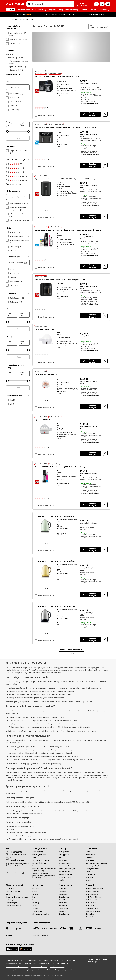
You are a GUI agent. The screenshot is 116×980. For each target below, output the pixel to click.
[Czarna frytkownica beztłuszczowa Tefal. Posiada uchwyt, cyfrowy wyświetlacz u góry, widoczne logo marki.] (46, 189)
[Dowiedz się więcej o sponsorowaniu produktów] (45, 71)
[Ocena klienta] (18, 160)
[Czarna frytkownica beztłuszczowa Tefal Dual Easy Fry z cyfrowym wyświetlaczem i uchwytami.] (46, 137)
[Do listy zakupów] (102, 4)
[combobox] (52, 4)
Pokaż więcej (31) (13, 75)
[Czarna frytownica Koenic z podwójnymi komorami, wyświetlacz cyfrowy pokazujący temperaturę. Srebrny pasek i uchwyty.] (46, 86)
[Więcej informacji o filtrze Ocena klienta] (24, 160)
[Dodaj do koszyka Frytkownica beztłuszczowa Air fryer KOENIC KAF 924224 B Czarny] (90, 114)
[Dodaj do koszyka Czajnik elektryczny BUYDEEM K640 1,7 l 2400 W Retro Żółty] (90, 594)
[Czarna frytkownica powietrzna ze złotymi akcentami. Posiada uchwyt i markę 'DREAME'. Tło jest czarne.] (46, 289)
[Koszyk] (108, 4)
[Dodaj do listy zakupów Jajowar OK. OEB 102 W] (105, 453)
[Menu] (11, 10)
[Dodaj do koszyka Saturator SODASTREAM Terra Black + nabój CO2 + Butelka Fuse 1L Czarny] (90, 505)
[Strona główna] (7, 19)
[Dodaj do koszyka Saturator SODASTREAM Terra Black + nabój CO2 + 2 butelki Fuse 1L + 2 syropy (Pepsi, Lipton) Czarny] (90, 266)
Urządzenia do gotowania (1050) (19, 62)
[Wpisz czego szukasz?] (29, 4)
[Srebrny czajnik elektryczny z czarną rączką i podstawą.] (46, 616)
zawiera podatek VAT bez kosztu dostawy (89, 337)
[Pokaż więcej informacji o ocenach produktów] (48, 108)
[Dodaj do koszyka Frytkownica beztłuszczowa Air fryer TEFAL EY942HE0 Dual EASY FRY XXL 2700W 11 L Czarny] (90, 165)
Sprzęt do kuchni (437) (18, 67)
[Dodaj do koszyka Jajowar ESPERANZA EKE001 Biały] (90, 406)
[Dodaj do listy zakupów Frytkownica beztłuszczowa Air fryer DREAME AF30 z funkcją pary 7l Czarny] (105, 316)
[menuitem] (27, 10)
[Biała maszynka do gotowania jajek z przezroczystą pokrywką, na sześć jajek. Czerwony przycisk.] (46, 384)
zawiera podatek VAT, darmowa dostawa (89, 84)
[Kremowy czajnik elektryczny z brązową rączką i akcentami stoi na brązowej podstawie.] (46, 571)
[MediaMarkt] (15, 4)
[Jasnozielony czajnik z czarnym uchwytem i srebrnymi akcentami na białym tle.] (46, 526)
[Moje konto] (96, 4)
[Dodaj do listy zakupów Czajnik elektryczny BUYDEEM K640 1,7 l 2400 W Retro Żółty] (105, 594)
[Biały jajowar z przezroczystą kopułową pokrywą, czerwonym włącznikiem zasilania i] (46, 339)
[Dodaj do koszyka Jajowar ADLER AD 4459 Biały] (90, 361)
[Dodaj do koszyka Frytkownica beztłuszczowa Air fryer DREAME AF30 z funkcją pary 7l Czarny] (90, 316)
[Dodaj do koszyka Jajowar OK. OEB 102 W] (90, 453)
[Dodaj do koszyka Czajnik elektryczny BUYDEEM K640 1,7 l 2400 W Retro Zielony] (90, 550)
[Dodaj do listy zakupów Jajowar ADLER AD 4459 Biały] (105, 361)
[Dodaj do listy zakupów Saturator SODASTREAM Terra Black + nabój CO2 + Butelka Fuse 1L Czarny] (105, 505)
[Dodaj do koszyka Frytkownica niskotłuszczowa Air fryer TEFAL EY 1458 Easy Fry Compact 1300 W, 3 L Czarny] (90, 217)
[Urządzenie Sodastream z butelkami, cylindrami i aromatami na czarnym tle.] (46, 240)
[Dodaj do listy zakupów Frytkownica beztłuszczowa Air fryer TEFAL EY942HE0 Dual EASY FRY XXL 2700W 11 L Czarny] (105, 165)
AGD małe (10, 55)
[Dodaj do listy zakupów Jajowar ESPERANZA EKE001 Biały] (105, 406)
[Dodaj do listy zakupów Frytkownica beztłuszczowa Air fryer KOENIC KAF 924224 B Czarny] (105, 114)
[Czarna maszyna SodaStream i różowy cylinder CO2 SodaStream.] (46, 477)
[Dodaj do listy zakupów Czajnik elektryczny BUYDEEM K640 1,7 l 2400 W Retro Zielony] (105, 550)
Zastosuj (18, 138)
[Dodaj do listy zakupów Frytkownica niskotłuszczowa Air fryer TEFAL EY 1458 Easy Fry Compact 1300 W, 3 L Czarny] (105, 217)
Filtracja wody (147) (16, 70)
